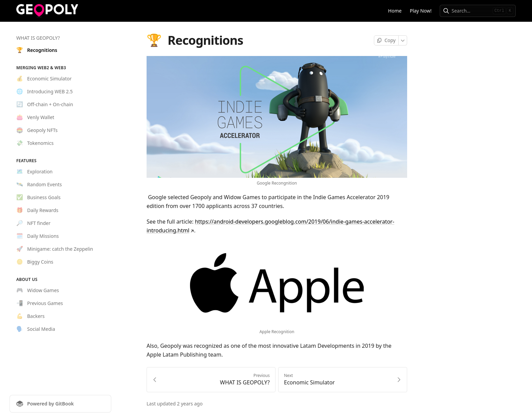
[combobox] (471, 11)
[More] (403, 40)
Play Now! (421, 11)
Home (395, 11)
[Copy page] (386, 40)
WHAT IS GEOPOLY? (38, 38)
